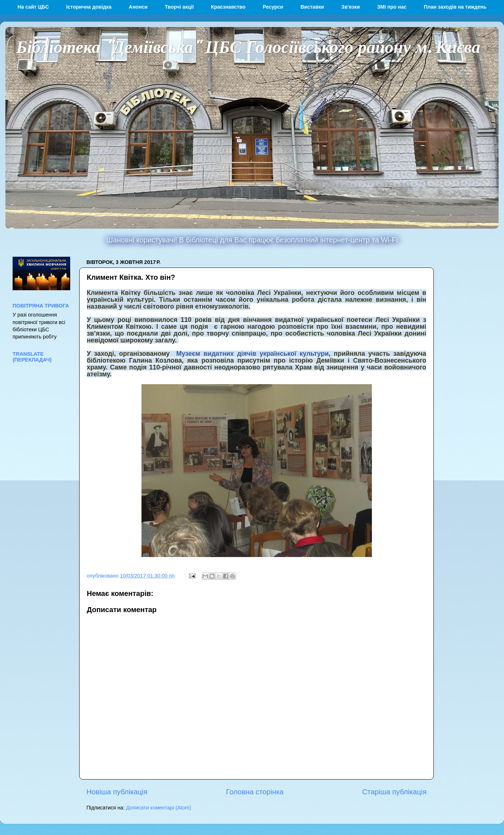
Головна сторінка (255, 792)
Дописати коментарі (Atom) (158, 808)
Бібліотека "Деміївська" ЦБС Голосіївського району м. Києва (248, 46)
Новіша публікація (117, 792)
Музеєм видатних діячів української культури (252, 354)
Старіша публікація (394, 792)
